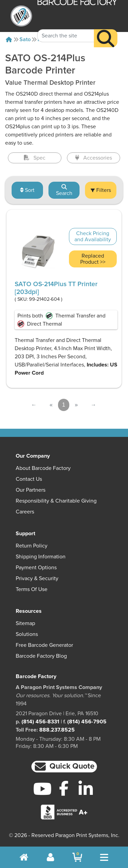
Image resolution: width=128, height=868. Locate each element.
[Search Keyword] (66, 28)
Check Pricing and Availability (93, 236)
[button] (64, 767)
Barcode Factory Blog (41, 656)
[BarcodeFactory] (21, 16)
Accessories (94, 158)
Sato (25, 39)
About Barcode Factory (43, 468)
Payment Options (36, 568)
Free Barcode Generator (44, 645)
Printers (47, 39)
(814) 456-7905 (87, 722)
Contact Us (29, 479)
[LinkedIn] (86, 789)
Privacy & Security (37, 578)
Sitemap (25, 623)
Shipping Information (41, 557)
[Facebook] (64, 788)
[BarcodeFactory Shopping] (77, 857)
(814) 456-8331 (40, 722)
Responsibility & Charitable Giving (56, 501)
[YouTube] (42, 789)
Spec (35, 158)
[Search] (106, 30)
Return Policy (32, 546)
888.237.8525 (57, 730)
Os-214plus (77, 39)
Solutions (27, 634)
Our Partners (31, 490)
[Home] (9, 39)
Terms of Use (32, 589)
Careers (25, 512)
